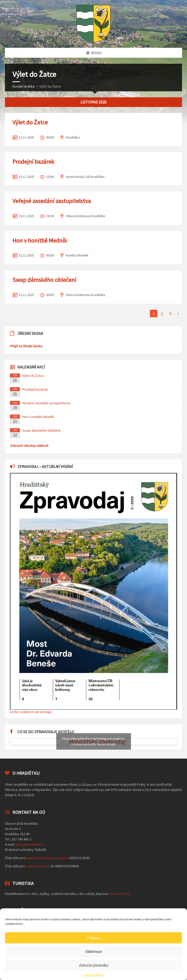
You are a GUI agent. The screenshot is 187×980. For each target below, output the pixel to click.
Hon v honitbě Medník (40, 240)
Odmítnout (94, 952)
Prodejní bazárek (33, 162)
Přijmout (93, 938)
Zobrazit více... (121, 894)
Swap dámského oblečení (44, 280)
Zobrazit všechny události (29, 446)
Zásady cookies (93, 975)
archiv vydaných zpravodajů (31, 712)
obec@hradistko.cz (30, 844)
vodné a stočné (37, 866)
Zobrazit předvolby (94, 965)
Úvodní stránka (24, 86)
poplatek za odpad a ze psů (47, 858)
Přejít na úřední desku (26, 346)
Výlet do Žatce (30, 122)
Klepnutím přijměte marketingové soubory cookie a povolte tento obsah (93, 741)
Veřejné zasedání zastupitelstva (52, 201)
